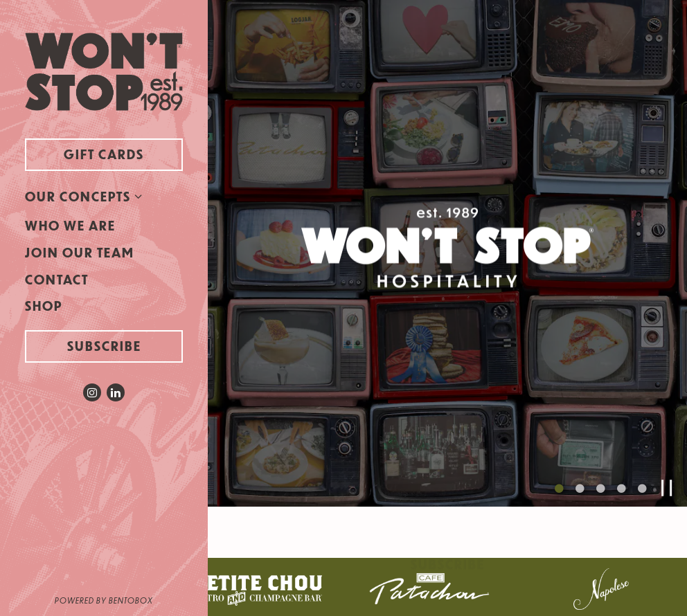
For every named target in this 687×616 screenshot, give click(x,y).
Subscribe (104, 346)
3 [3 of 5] (600, 483)
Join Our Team (80, 252)
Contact (57, 279)
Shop (47, 305)
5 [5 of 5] (642, 483)
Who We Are (70, 225)
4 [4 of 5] (621, 483)
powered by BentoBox (131, 599)
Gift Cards (123, 153)
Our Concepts (78, 196)
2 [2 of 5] (580, 483)
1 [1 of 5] (559, 483)
